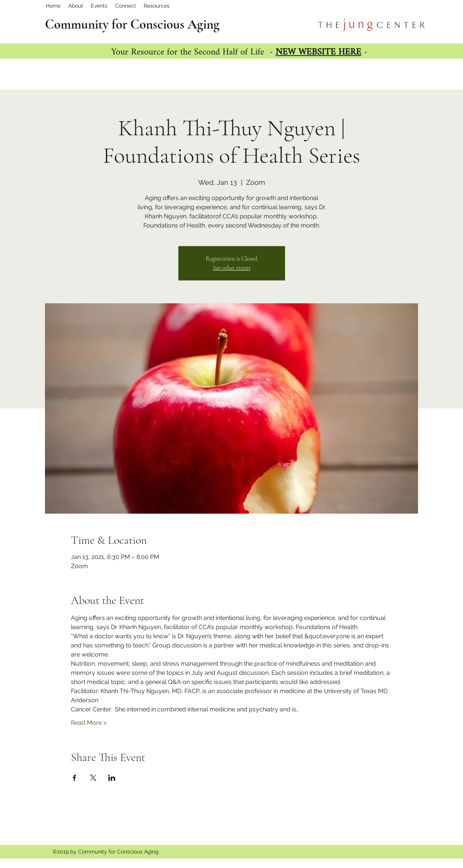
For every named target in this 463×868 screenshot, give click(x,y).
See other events (232, 268)
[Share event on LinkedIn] (112, 778)
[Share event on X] (93, 778)
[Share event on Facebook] (74, 778)
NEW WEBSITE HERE (318, 52)
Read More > (89, 723)
